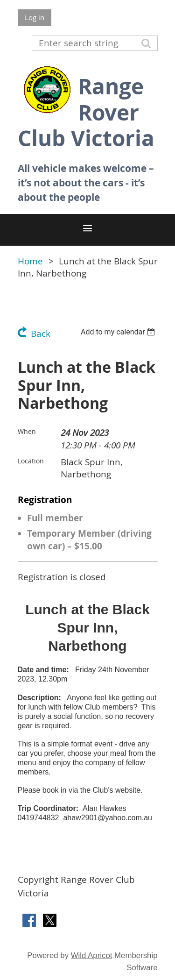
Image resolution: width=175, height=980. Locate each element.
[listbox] (119, 332)
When (27, 431)
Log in (35, 17)
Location (31, 461)
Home (30, 261)
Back (41, 334)
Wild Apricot (92, 955)
